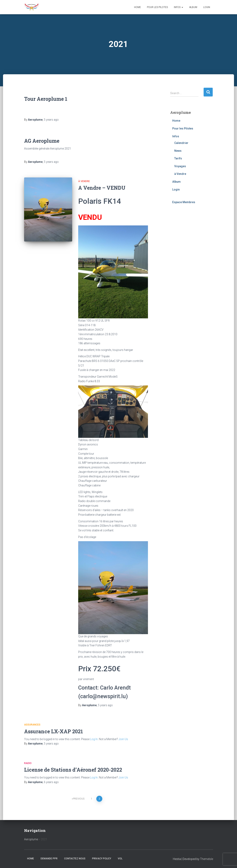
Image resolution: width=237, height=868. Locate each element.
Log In (94, 739)
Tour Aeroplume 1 (46, 99)
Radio (28, 763)
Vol (120, 859)
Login (207, 7)
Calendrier (181, 143)
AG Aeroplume (42, 141)
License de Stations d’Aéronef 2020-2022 (73, 770)
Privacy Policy (102, 859)
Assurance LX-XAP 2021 (54, 731)
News (178, 151)
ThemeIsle (207, 859)
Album (193, 7)
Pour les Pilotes (157, 7)
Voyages (180, 166)
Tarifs (178, 158)
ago (51, 120)
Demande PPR (49, 859)
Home (137, 7)
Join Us (123, 739)
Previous (79, 799)
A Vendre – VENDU (102, 188)
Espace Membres (184, 202)
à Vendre (84, 181)
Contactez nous (75, 859)
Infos (179, 7)
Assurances (32, 725)
